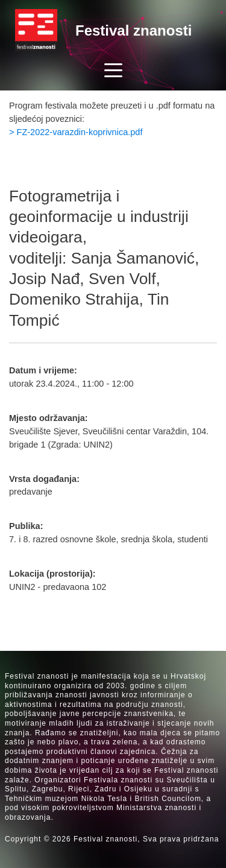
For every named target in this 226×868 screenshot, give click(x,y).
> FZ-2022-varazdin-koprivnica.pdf (76, 132)
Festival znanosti (133, 30)
